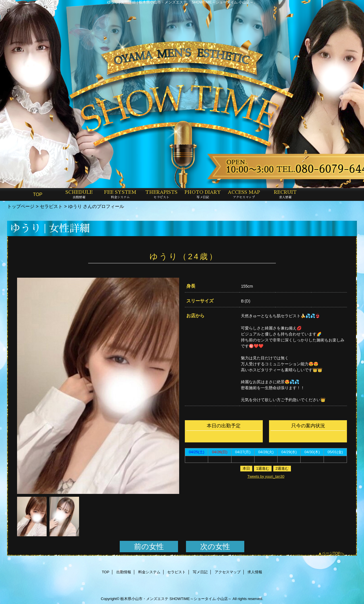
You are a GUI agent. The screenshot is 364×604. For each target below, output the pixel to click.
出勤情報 (124, 572)
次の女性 (215, 547)
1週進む (263, 468)
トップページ (21, 206)
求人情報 (255, 572)
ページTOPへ (333, 553)
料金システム (149, 572)
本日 (246, 468)
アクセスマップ (228, 572)
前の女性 (149, 547)
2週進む (282, 468)
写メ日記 (200, 572)
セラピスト (51, 206)
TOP (38, 194)
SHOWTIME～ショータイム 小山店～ (200, 599)
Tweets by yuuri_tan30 (266, 476)
